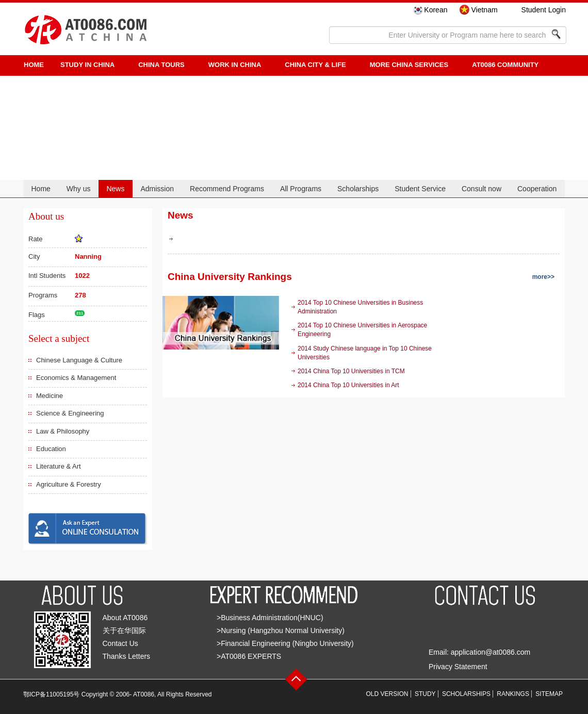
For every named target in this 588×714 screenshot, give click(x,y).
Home (40, 189)
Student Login (544, 10)
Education (51, 449)
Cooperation (537, 189)
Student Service (420, 189)
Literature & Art (59, 466)
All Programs (301, 189)
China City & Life (315, 65)
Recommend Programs (227, 189)
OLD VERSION (387, 694)
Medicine (50, 396)
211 (80, 313)
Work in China (235, 65)
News (115, 189)
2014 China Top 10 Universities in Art (348, 385)
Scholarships (358, 189)
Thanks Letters (127, 656)
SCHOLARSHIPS (466, 694)
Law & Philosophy (63, 431)
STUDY (425, 694)
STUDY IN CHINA (87, 65)
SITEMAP (549, 694)
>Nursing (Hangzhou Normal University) (281, 630)
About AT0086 (125, 618)
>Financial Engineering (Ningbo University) (285, 643)
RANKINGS (513, 694)
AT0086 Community (505, 65)
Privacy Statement (458, 667)
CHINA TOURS (161, 65)
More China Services (409, 65)
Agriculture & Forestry (69, 484)
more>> (543, 277)
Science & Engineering (70, 413)
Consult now (481, 189)
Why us (79, 189)
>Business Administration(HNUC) (270, 618)
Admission (157, 189)
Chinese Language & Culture (79, 360)
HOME (34, 65)
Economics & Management (76, 378)
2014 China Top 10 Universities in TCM (351, 371)
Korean (436, 10)
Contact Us (120, 643)
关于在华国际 (124, 630)
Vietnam (484, 10)
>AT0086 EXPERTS (249, 656)
